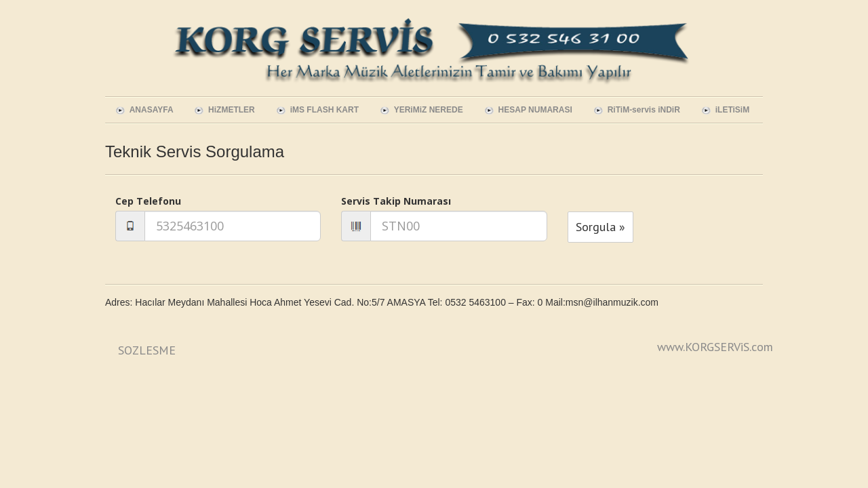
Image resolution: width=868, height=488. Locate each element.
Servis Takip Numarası (396, 201)
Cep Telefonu (148, 201)
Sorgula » (600, 227)
